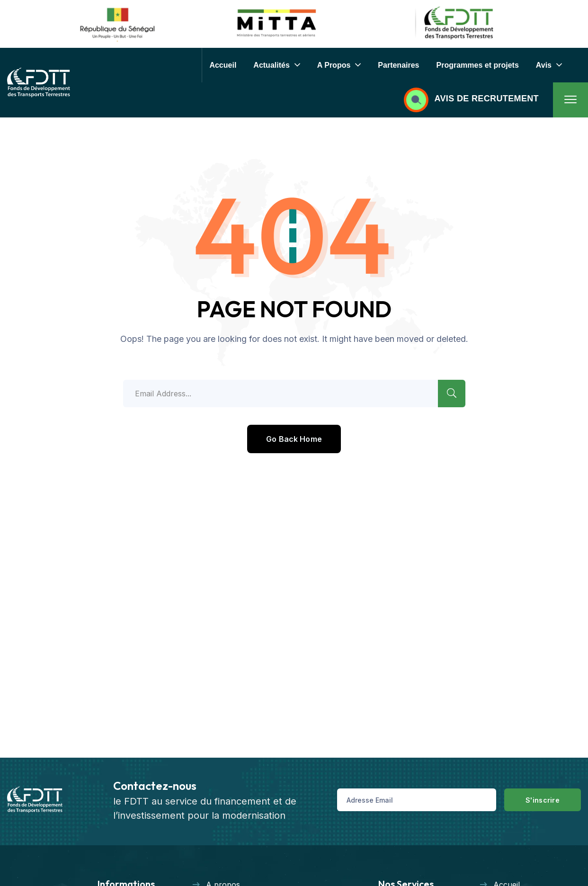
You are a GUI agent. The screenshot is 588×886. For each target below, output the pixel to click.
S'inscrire (543, 800)
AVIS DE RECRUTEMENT (486, 98)
